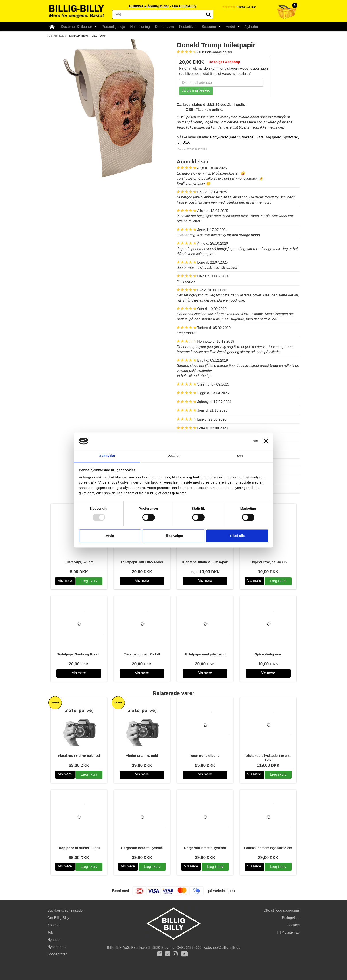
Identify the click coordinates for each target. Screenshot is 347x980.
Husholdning (138, 27)
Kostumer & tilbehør (77, 27)
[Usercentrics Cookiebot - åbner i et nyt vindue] (239, 441)
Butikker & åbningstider (149, 6)
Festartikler (186, 27)
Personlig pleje (112, 27)
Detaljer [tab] (173, 456)
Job (50, 932)
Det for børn (163, 27)
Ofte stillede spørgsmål (281, 910)
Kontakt (53, 925)
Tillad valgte (173, 536)
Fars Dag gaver (269, 137)
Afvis (110, 536)
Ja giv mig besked (196, 90)
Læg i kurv (89, 581)
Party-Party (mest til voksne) (232, 137)
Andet (230, 27)
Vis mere (65, 581)
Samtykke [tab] (107, 456)
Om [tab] (240, 456)
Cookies (293, 925)
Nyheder (249, 27)
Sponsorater (57, 954)
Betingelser (291, 918)
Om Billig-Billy (184, 6)
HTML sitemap (288, 932)
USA (186, 142)
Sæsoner (209, 27)
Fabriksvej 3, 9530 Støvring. (153, 948)
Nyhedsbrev (57, 947)
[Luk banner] (266, 441)
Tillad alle (237, 536)
